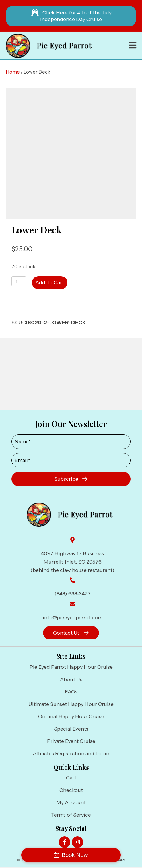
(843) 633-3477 (73, 594)
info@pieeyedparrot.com (73, 618)
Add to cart (50, 283)
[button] (71, 479)
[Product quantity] (19, 281)
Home (13, 72)
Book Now (75, 855)
